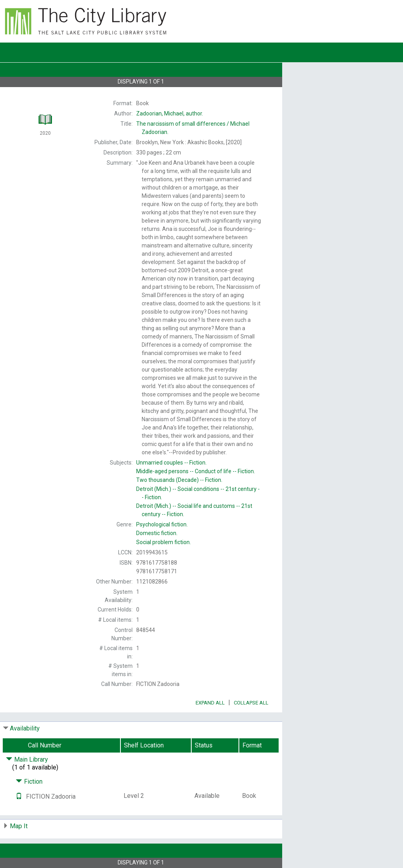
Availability (25, 728)
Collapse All (251, 703)
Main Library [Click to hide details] (27, 759)
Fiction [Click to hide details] (29, 782)
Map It (19, 826)
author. (170, 113)
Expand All (210, 703)
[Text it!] (19, 796)
